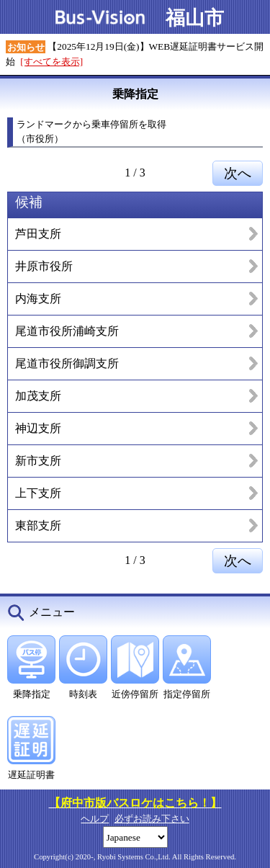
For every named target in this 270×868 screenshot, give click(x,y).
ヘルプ (95, 819)
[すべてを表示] (51, 62)
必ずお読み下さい (152, 819)
